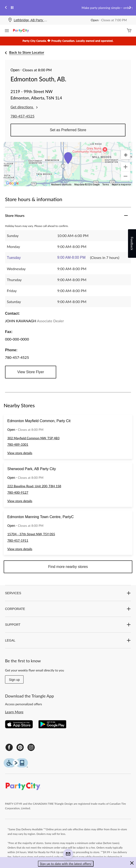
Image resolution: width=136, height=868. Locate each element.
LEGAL (68, 640)
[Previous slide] (6, 8)
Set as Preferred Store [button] (68, 130)
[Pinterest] (20, 747)
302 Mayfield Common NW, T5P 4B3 (33, 438)
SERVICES (68, 593)
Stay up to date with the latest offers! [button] (66, 864)
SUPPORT (68, 625)
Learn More (14, 712)
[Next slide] (130, 8)
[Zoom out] (125, 176)
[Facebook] (9, 747)
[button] (68, 158)
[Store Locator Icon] (10, 20)
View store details (20, 453)
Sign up (14, 680)
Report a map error (121, 185)
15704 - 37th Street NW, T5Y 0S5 (31, 534)
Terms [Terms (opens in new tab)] (106, 185)
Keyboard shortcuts (61, 185)
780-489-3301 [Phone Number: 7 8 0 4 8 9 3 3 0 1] (18, 444)
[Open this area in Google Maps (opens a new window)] (12, 183)
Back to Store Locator (27, 52)
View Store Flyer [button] (31, 372)
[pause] (12, 8)
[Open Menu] (7, 31)
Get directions (25, 107)
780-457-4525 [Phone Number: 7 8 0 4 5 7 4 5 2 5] (23, 116)
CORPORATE (68, 609)
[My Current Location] (125, 155)
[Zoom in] (125, 167)
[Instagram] (31, 747)
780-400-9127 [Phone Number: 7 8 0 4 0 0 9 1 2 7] (18, 492)
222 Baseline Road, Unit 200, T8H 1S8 (34, 486)
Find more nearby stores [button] (68, 567)
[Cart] (129, 31)
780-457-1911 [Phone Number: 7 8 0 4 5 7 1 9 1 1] (18, 540)
